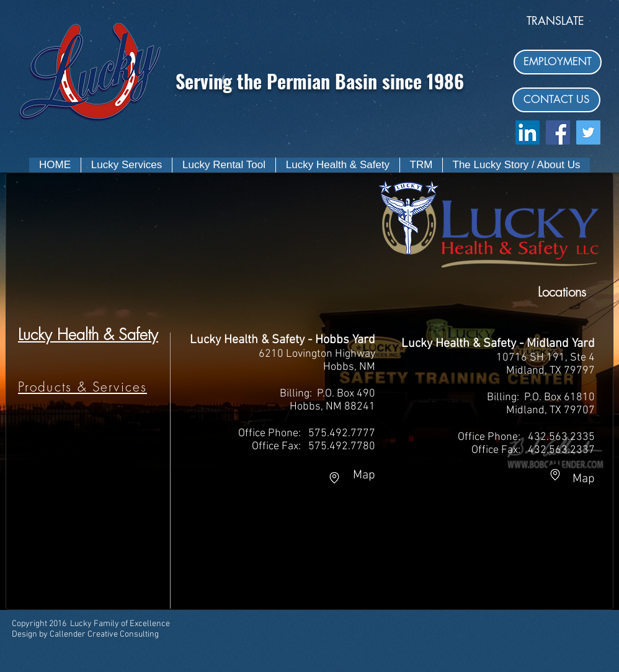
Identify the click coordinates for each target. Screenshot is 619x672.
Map (361, 475)
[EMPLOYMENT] (558, 62)
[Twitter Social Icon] (588, 132)
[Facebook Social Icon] (558, 132)
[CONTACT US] (556, 100)
